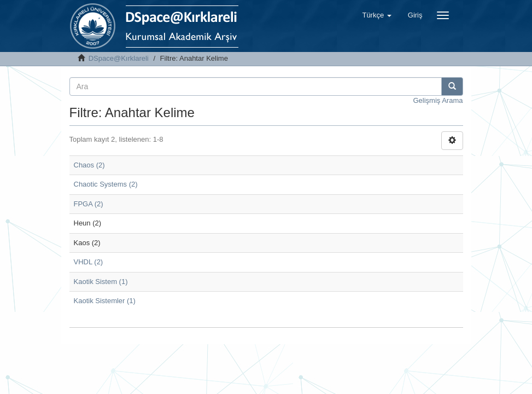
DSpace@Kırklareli (119, 58)
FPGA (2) (89, 204)
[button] (376, 15)
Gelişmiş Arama (438, 100)
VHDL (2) (89, 262)
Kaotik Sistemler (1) (105, 301)
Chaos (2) (89, 165)
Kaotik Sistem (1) (101, 282)
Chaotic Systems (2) (106, 184)
